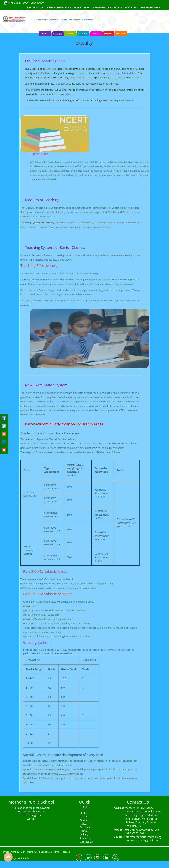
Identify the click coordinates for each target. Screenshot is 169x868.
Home (84, 813)
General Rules (85, 822)
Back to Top (8, 857)
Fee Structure (150, 7)
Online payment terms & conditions (77, 13)
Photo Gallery (84, 833)
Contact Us (86, 842)
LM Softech (23, 858)
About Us (85, 816)
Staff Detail (82, 7)
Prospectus (35, 7)
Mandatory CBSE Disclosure (46, 13)
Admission (86, 838)
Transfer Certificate (107, 7)
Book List (131, 7)
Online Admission (58, 7)
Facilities (85, 827)
